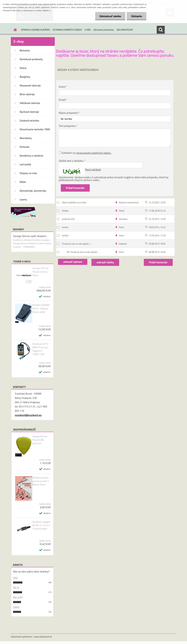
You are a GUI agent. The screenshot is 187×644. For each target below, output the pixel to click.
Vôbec (16, 607)
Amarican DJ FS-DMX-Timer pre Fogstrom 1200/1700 (41, 349)
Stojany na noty (28, 173)
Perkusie (25, 147)
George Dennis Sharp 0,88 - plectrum (40, 440)
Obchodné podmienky (104, 30)
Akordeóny (26, 138)
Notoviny (25, 50)
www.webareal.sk (43, 637)
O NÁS (88, 30)
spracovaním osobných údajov (94, 153)
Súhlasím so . (87, 153)
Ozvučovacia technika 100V (35, 129)
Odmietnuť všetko (110, 16)
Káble (23, 182)
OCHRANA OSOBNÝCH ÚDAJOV (67, 30)
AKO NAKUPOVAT (125, 30)
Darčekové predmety (31, 59)
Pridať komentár (158, 262)
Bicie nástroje (27, 94)
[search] (161, 30)
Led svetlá (25, 164)
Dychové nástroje (29, 112)
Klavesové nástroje (30, 86)
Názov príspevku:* (69, 113)
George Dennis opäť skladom (30, 236)
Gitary (23, 68)
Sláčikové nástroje (30, 103)
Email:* (63, 100)
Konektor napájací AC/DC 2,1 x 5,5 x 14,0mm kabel (41, 525)
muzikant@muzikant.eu (28, 415)
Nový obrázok (93, 169)
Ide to (16, 587)
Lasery (23, 199)
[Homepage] (14, 30)
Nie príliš (18, 597)
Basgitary (25, 77)
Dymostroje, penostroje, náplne (33, 192)
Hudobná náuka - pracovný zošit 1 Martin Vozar (41, 481)
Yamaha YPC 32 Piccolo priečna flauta (40, 272)
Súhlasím (137, 16)
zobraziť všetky (105, 262)
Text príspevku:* (68, 126)
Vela (15, 578)
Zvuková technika (29, 121)
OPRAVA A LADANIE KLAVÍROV (35, 30)
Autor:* (63, 87)
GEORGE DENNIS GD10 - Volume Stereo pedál (41, 309)
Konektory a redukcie (31, 156)
